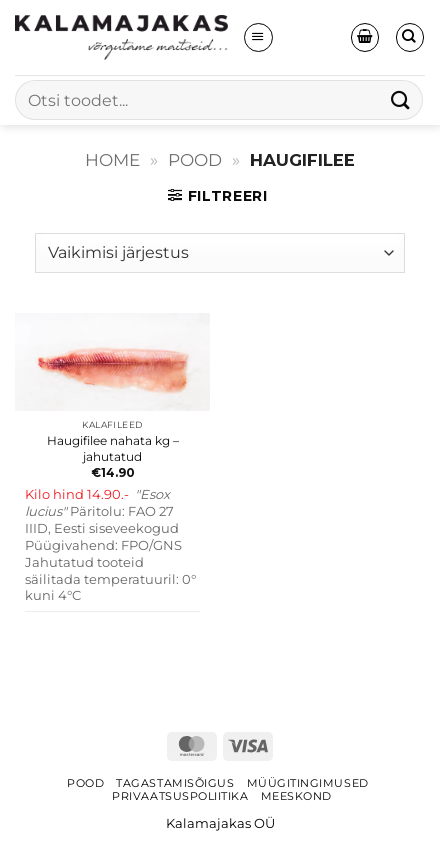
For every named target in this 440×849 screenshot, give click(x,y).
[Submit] (401, 99)
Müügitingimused (308, 783)
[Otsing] (410, 37)
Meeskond (296, 796)
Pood (195, 160)
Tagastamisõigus (175, 783)
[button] (258, 37)
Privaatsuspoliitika (180, 796)
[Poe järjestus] (219, 253)
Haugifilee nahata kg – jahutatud (113, 448)
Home (112, 160)
